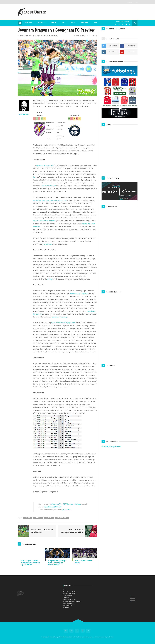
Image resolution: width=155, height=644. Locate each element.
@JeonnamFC (56, 504)
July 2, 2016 (66, 510)
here (35, 177)
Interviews (84, 23)
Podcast (53, 23)
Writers (129, 2)
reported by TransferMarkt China (45, 221)
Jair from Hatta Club (49, 186)
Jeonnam (38, 518)
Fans (95, 23)
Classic (28, 518)
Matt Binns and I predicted (79, 294)
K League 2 (41, 23)
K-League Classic (62, 518)
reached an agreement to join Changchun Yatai (50, 200)
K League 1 (29, 23)
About (136, 2)
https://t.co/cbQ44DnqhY (53, 507)
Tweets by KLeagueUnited (111, 447)
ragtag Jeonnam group (59, 317)
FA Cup (73, 23)
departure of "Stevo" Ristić (45, 165)
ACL (63, 23)
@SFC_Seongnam (69, 504)
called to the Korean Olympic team (63, 323)
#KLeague (78, 504)
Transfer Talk (47, 244)
